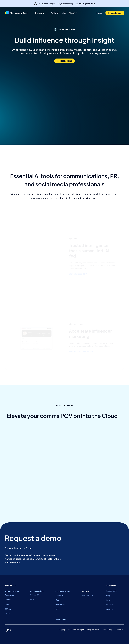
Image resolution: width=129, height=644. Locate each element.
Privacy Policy (108, 630)
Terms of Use (120, 630)
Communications (15, 510)
